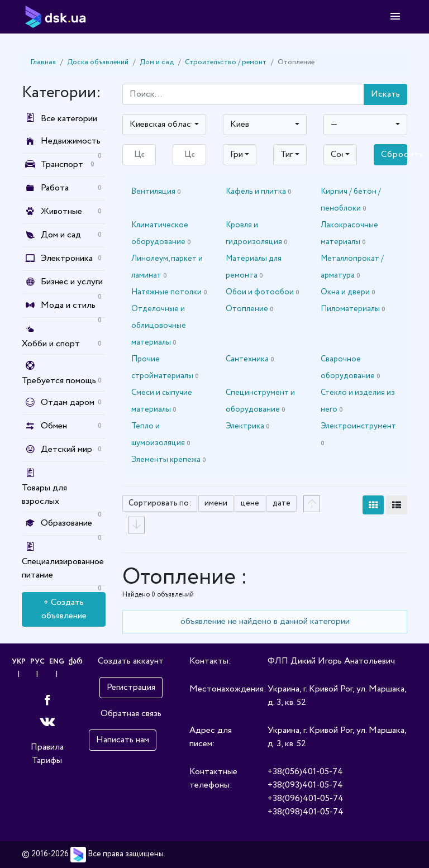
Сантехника (250, 359)
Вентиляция (156, 192)
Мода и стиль (68, 305)
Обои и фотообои (263, 292)
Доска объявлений (98, 62)
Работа (55, 188)
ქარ (77, 662)
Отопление (250, 309)
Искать (385, 94)
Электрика (248, 426)
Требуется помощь (59, 381)
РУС (37, 662)
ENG (57, 662)
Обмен (54, 426)
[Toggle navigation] (395, 17)
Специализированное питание (63, 568)
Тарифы (47, 760)
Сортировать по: (160, 503)
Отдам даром (68, 402)
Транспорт (62, 164)
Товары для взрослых (44, 495)
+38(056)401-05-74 (305, 772)
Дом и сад (157, 62)
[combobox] (164, 125)
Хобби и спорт (51, 344)
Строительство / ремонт (226, 62)
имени (216, 503)
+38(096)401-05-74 (306, 798)
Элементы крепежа (169, 460)
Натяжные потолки (169, 292)
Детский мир (66, 449)
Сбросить (394, 154)
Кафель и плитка (259, 192)
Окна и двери (348, 292)
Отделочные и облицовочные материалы (159, 326)
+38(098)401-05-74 (306, 812)
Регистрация (131, 687)
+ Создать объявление (64, 609)
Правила (47, 747)
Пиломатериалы (353, 309)
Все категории (59, 119)
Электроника (67, 258)
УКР (17, 662)
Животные (61, 211)
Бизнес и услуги (72, 282)
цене (250, 503)
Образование (66, 523)
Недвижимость (71, 141)
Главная (43, 62)
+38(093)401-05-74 (305, 785)
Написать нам (123, 740)
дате (282, 503)
